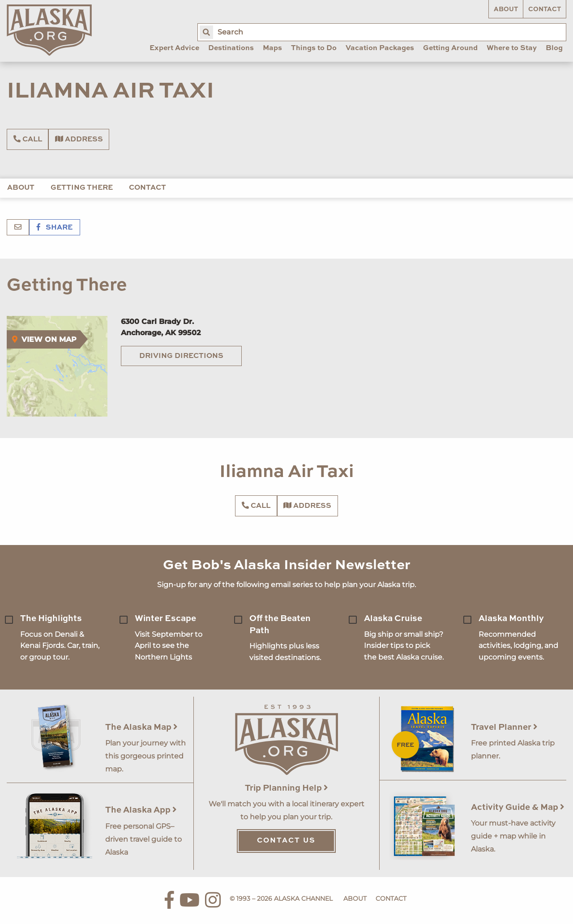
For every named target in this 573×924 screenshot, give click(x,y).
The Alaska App (141, 810)
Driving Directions (181, 356)
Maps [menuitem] (272, 48)
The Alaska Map (141, 727)
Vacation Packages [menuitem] (380, 48)
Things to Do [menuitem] (314, 48)
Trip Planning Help (286, 788)
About (506, 9)
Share (55, 228)
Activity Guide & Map (518, 807)
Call (28, 139)
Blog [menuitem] (554, 48)
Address (79, 139)
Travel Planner (504, 727)
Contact (545, 9)
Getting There (82, 188)
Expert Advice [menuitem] (174, 48)
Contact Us (286, 841)
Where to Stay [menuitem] (512, 48)
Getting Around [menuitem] (450, 48)
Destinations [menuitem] (231, 48)
